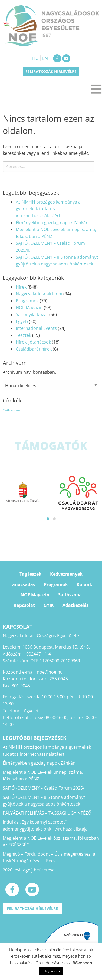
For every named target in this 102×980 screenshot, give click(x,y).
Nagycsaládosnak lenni (39, 294)
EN (45, 58)
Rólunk (84, 584)
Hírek (21, 287)
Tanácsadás (22, 584)
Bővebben (82, 963)
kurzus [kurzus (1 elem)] (16, 410)
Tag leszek (30, 574)
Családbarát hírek (34, 349)
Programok (27, 301)
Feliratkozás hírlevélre (51, 71)
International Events (36, 328)
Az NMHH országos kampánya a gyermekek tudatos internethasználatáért (48, 209)
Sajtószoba (70, 595)
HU (35, 58)
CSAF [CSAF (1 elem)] (6, 410)
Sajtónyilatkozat (32, 314)
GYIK (49, 605)
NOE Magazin (29, 307)
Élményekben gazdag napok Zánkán (52, 223)
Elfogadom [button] (51, 971)
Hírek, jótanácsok (33, 342)
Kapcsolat (24, 605)
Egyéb (22, 321)
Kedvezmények (66, 574)
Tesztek (23, 335)
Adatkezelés (75, 605)
